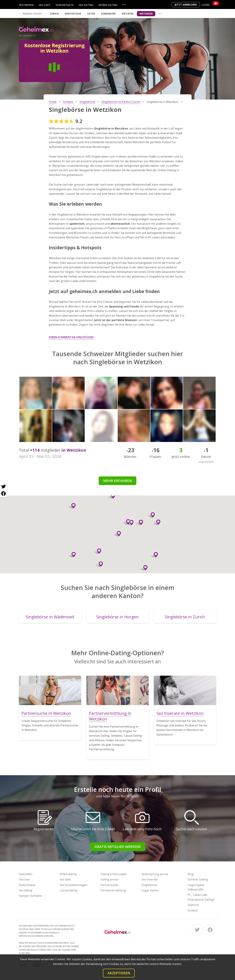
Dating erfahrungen (114, 874)
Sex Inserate (150, 879)
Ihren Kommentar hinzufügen (71, 337)
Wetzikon (146, 14)
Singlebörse (149, 885)
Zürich (54, 14)
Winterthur (73, 14)
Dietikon (128, 14)
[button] (130, 523)
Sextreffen (26, 5)
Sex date (65, 879)
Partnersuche (109, 885)
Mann (42, 72)
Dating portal (109, 879)
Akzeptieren (119, 973)
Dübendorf (108, 14)
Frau (67, 72)
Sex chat (45, 5)
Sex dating (86, 5)
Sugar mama (150, 890)
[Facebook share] (3, 494)
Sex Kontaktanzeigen (73, 885)
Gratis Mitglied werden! (118, 847)
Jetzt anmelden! (186, 5)
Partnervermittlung (113, 890)
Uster (91, 14)
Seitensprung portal (155, 874)
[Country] (216, 3)
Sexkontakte (65, 5)
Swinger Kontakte (30, 896)
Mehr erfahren (117, 481)
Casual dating (69, 890)
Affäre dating (108, 5)
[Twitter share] (3, 487)
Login (205, 5)
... (124, 5)
